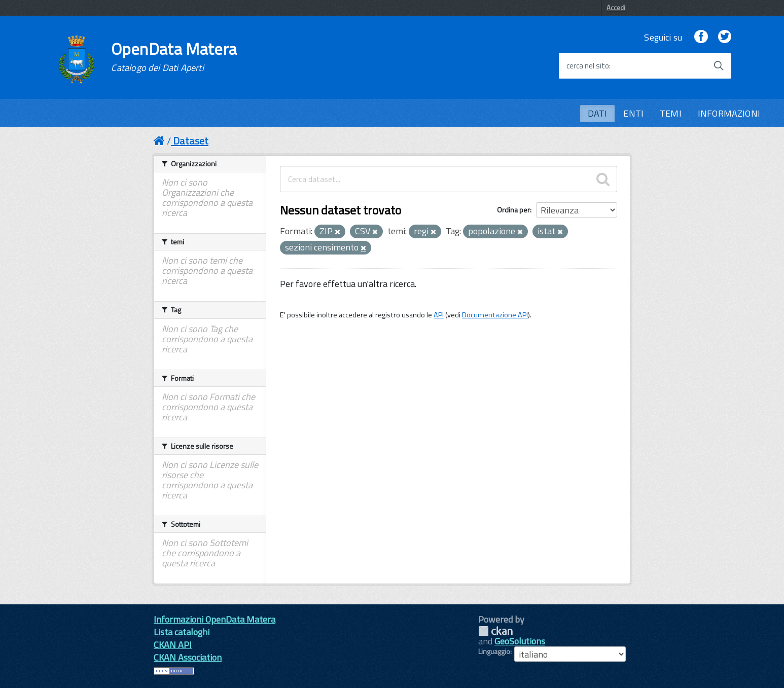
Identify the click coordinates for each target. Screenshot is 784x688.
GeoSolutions (520, 641)
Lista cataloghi (182, 632)
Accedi (616, 8)
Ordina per (513, 210)
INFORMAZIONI (729, 113)
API (439, 315)
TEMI (671, 113)
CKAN (495, 631)
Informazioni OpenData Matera (215, 619)
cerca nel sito (588, 66)
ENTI (633, 113)
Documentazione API (495, 315)
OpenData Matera (174, 57)
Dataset (191, 141)
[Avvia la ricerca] (719, 66)
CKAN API (173, 645)
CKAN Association (188, 657)
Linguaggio (494, 651)
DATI (598, 113)
